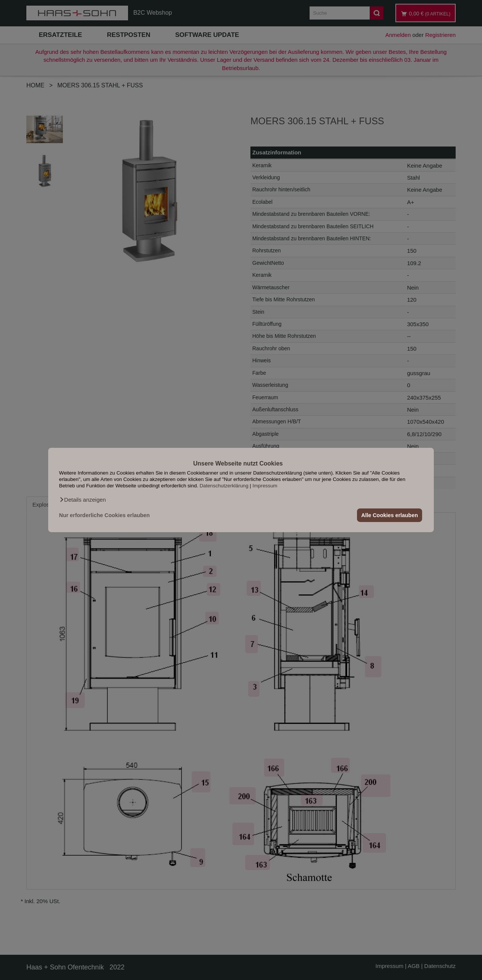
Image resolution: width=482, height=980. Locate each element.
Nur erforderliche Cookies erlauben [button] (104, 515)
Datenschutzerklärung (224, 486)
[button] (82, 500)
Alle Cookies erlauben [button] (389, 515)
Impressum (265, 486)
